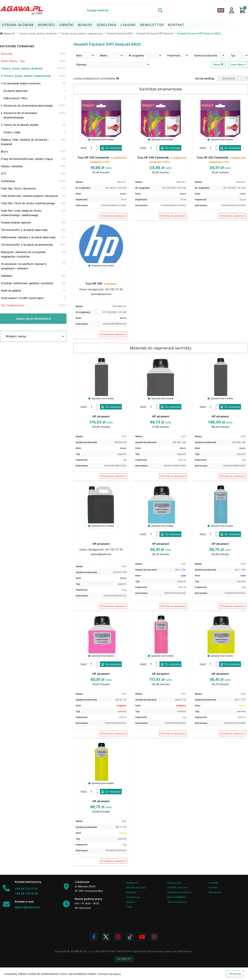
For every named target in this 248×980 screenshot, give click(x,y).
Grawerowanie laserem (16, 222)
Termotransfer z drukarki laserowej (24, 230)
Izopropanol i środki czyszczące (22, 298)
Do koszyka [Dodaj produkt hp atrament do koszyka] (111, 407)
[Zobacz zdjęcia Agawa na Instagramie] (154, 937)
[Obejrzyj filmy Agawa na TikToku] (130, 937)
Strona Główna (18, 25)
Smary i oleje (12, 132)
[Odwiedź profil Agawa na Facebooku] (94, 937)
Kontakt (176, 25)
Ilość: (84, 148)
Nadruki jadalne (11, 291)
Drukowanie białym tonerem (22, 83)
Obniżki (66, 25)
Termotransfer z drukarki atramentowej (27, 245)
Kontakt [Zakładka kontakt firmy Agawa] (213, 887)
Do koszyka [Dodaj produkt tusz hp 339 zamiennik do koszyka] (111, 148)
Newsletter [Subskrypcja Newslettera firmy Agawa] (215, 892)
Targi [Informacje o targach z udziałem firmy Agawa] (129, 907)
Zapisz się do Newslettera (33, 319)
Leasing (128, 25)
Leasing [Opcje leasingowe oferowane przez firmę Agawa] (213, 883)
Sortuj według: (205, 78)
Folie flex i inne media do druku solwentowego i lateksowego (21, 213)
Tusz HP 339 (101, 284)
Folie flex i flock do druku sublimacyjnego (28, 203)
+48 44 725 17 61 (26, 889)
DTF (4, 174)
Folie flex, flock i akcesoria (18, 188)
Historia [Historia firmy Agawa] (130, 902)
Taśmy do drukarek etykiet (21, 125)
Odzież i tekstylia (12, 166)
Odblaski (6, 276)
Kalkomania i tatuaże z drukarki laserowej (28, 237)
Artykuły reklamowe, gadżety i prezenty (27, 283)
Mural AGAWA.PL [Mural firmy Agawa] (177, 897)
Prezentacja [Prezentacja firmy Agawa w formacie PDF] (133, 897)
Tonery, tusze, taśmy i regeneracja (27, 76)
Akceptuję (235, 974)
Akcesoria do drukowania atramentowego (20, 115)
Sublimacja (8, 181)
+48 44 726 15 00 (27, 894)
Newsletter (152, 25)
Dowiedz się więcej (109, 974)
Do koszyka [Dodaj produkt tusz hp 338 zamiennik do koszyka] (170, 148)
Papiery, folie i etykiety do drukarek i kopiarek (25, 142)
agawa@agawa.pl (101, 294)
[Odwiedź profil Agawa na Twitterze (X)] (106, 937)
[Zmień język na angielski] (221, 10)
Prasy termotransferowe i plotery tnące (27, 159)
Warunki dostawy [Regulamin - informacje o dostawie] (136, 887)
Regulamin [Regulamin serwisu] (132, 883)
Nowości (47, 25)
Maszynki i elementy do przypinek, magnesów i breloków (24, 254)
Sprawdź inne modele (101, 140)
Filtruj (218, 65)
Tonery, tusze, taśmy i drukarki (22, 68)
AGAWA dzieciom (177, 887)
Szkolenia (107, 25)
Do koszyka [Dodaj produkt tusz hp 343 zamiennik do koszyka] (230, 148)
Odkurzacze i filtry (15, 98)
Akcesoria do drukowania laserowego (28, 106)
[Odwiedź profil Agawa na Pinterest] (118, 937)
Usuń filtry (238, 65)
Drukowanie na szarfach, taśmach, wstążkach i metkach (24, 266)
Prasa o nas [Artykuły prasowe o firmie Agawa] (174, 883)
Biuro (4, 151)
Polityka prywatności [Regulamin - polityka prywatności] (179, 892)
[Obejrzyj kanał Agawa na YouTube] (142, 937)
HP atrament (101, 416)
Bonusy (85, 25)
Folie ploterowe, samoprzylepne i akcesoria (29, 196)
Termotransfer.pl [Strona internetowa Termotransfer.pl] (177, 902)
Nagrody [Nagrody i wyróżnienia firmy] (131, 892)
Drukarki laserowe (15, 91)
